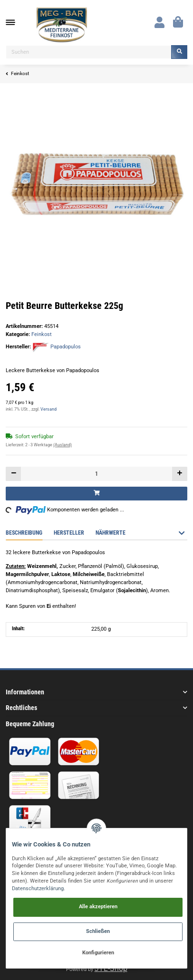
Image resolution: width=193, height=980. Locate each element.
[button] (159, 22)
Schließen (98, 931)
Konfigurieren (98, 953)
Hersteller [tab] (69, 533)
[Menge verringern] (14, 474)
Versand (48, 409)
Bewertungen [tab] (155, 533)
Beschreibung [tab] (24, 533)
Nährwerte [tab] (111, 533)
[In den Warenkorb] (96, 494)
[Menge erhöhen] (179, 474)
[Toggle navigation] (15, 23)
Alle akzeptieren (98, 907)
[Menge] (96, 474)
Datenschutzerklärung (38, 889)
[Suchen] (89, 52)
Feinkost (42, 334)
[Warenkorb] (178, 22)
